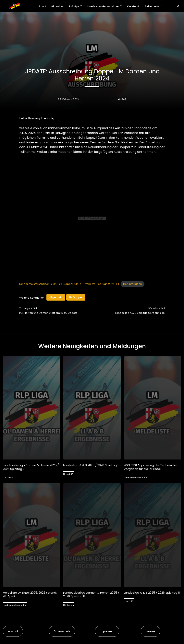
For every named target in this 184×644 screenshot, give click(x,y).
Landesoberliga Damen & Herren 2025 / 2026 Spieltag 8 (92, 594)
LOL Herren (8, 477)
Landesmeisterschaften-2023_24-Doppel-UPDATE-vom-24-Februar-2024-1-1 (69, 284)
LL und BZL (68, 474)
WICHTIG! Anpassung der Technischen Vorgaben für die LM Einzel (152, 467)
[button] (178, 6)
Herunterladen (133, 284)
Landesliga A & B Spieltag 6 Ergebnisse (140, 313)
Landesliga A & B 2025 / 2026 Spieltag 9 (92, 465)
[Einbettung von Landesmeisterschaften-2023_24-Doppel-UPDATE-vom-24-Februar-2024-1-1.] (92, 218)
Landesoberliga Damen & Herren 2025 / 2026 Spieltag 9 (31, 467)
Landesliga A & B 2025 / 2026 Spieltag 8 (152, 592)
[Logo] (15, 6)
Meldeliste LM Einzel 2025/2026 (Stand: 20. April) (30, 594)
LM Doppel (76, 297)
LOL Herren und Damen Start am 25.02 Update (48, 313)
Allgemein (56, 297)
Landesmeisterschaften (136, 477)
